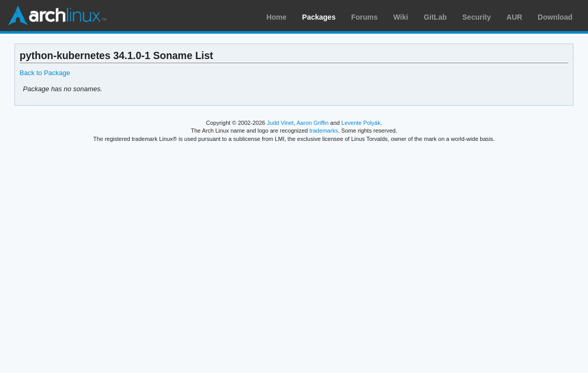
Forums (364, 17)
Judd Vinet (281, 123)
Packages (319, 17)
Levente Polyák (361, 123)
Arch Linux (57, 16)
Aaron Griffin (313, 123)
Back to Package (45, 73)
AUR (514, 17)
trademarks (324, 131)
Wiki (401, 17)
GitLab (435, 17)
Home (277, 17)
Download (555, 17)
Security (477, 17)
